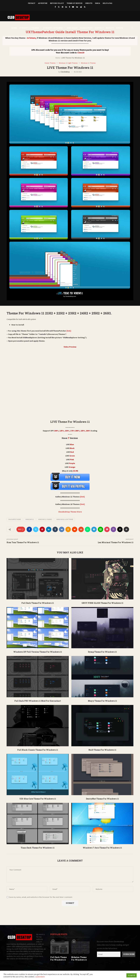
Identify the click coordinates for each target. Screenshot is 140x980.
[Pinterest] (63, 7)
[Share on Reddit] (75, 530)
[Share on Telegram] (94, 530)
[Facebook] (55, 7)
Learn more (40, 977)
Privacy (32, 3)
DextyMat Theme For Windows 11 (102, 799)
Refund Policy (57, 3)
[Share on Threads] (120, 530)
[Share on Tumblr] (55, 530)
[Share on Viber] (113, 530)
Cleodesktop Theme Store (70, 512)
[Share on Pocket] (107, 530)
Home (14, 27)
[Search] (132, 27)
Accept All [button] (132, 975)
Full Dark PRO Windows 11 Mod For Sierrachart (38, 701)
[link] (69, 331)
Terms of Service (75, 3)
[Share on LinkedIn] (49, 530)
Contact (99, 27)
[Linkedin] (66, 7)
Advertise (43, 3)
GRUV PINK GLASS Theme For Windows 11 (102, 603)
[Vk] (77, 7)
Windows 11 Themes (29, 27)
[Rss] (85, 7)
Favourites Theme (15, 520)
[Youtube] (73, 7)
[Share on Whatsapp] (88, 530)
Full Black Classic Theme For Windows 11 (38, 750)
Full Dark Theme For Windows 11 (38, 603)
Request (110, 27)
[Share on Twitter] (36, 530)
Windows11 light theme (65, 520)
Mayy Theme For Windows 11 (102, 701)
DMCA (97, 3)
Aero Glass (72, 27)
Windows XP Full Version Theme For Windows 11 (38, 652)
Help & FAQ (107, 3)
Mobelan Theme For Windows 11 (79, 959)
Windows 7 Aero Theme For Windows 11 (102, 848)
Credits (89, 3)
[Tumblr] (70, 7)
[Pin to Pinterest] (42, 530)
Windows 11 (30, 520)
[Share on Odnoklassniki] (68, 530)
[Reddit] (81, 7)
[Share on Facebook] (29, 530)
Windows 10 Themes (53, 27)
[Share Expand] (126, 530)
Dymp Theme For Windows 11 (102, 652)
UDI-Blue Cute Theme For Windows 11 (38, 799)
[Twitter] (59, 7)
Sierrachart (86, 27)
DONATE (120, 27)
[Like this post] (23, 530)
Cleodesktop (65, 72)
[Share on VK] (62, 530)
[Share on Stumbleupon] (81, 530)
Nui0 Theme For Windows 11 (102, 750)
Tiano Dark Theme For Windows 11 (38, 848)
